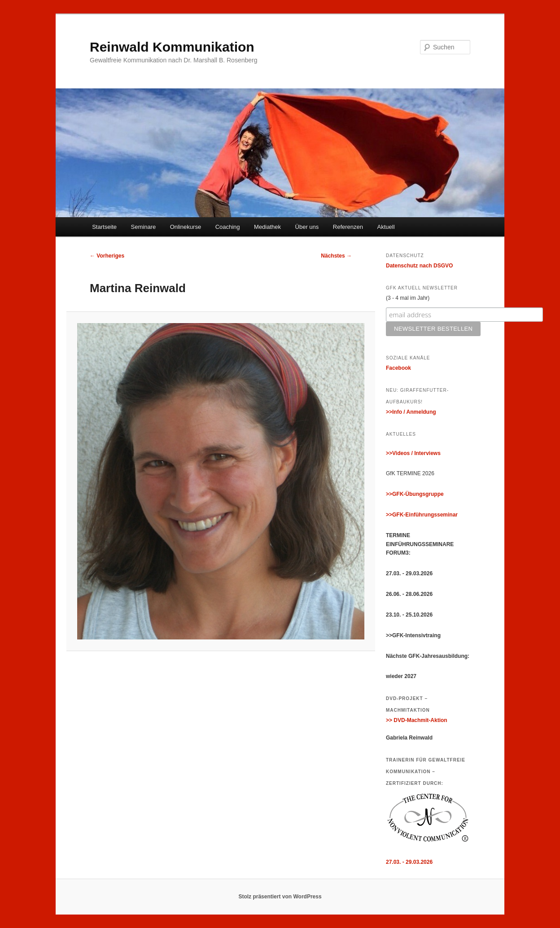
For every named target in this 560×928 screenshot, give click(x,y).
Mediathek (267, 227)
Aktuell (386, 227)
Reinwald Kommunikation (172, 47)
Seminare (144, 227)
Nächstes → (336, 256)
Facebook (398, 368)
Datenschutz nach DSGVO (419, 266)
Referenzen (348, 227)
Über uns (307, 227)
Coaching (228, 227)
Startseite (104, 227)
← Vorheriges (107, 256)
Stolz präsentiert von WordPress (280, 897)
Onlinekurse (186, 227)
